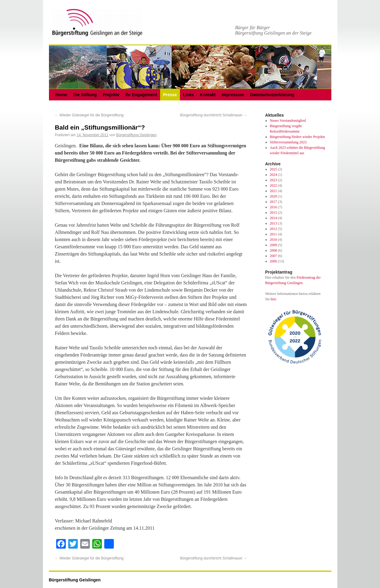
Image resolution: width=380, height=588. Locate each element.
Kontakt (208, 95)
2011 (273, 234)
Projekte (111, 95)
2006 (273, 261)
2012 (273, 229)
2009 (273, 245)
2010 (273, 240)
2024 (273, 175)
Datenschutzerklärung (272, 95)
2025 (273, 169)
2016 (273, 207)
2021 (273, 191)
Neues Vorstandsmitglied (288, 121)
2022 (273, 185)
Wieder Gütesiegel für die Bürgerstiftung (89, 115)
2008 (273, 250)
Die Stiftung (85, 95)
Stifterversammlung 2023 (288, 142)
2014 (273, 218)
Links (188, 95)
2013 (273, 223)
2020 (273, 196)
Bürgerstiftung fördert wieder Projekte (297, 137)
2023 (273, 180)
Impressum (233, 95)
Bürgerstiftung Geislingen (137, 135)
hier (273, 299)
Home (61, 95)
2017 (273, 202)
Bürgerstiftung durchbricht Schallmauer (214, 115)
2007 (273, 256)
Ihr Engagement (141, 95)
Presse (170, 95)
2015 (273, 213)
